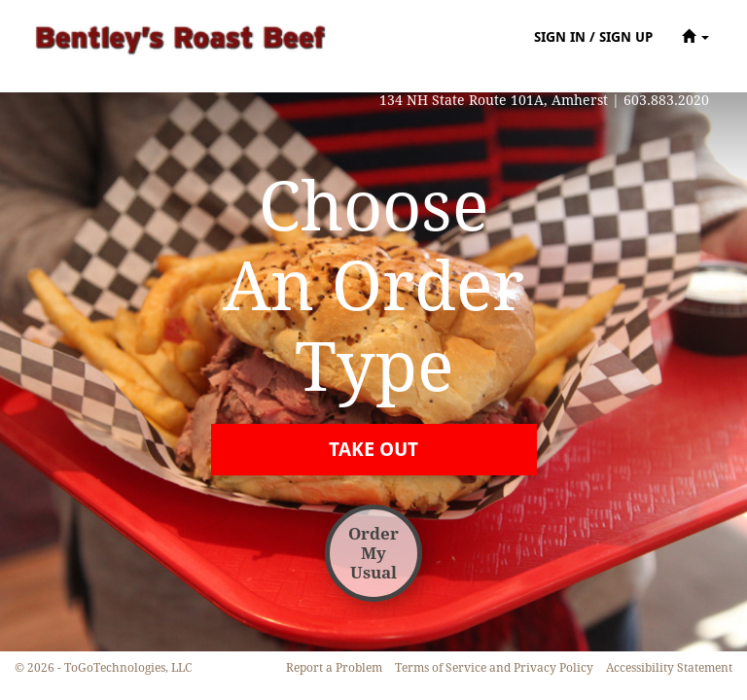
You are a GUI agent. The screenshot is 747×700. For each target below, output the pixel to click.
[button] (695, 36)
